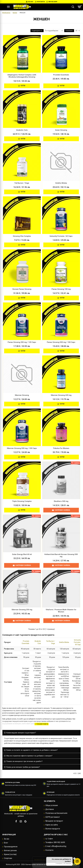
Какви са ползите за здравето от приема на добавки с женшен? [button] (32, 750)
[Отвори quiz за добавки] (77, 861)
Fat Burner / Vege (51, 642)
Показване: (69, 31)
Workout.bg (6, 13)
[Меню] (8, 7)
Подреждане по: (37, 31)
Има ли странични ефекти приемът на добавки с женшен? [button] (29, 756)
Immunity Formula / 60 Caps (77, 642)
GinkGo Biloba (64, 642)
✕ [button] (74, 858)
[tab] (41, 733)
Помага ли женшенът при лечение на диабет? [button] (24, 761)
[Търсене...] (73, 7)
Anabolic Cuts (38, 642)
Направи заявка (61, 510)
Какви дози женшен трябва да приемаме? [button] (23, 767)
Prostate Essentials (26, 642)
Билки (15, 13)
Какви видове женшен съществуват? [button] (21, 733)
